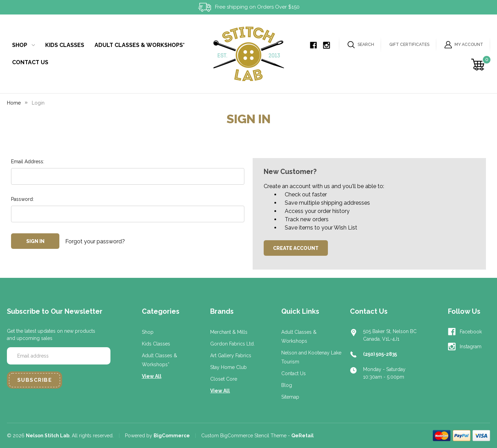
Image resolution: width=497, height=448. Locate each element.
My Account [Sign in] (464, 45)
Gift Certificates (409, 45)
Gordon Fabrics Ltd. (232, 344)
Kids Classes (65, 45)
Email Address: (28, 162)
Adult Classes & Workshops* (140, 45)
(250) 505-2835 (380, 354)
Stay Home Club (228, 367)
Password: (22, 199)
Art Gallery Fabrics (231, 356)
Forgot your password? (95, 241)
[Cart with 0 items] (479, 65)
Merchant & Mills (229, 332)
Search (361, 45)
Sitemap (290, 397)
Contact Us (30, 62)
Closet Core (224, 379)
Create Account (296, 248)
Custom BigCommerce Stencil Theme (244, 436)
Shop (23, 45)
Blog (287, 385)
